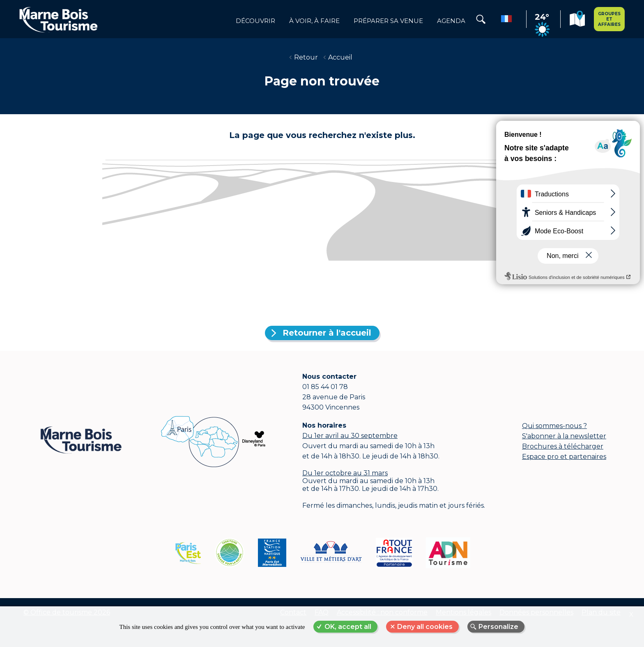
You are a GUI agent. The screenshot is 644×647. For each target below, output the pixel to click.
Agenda (451, 21)
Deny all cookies (425, 627)
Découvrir (255, 21)
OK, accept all (348, 627)
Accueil (340, 57)
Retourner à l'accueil (327, 333)
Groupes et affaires (609, 19)
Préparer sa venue (388, 21)
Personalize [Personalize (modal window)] (498, 627)
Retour (306, 57)
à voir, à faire (314, 21)
